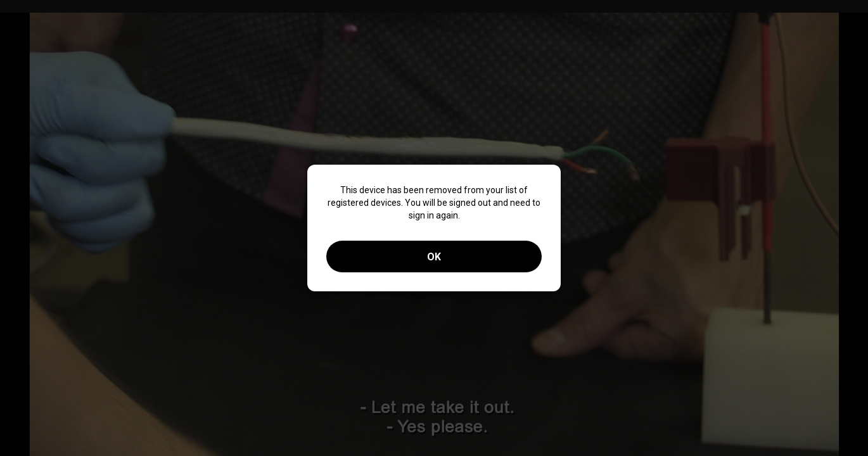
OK (434, 257)
